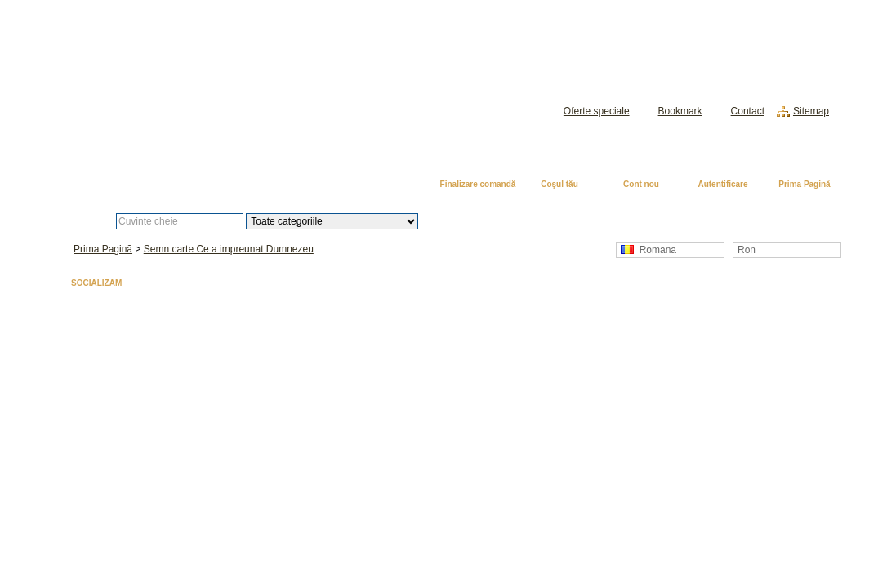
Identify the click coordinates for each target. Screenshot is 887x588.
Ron (747, 250)
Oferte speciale (597, 111)
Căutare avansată (503, 221)
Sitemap (811, 111)
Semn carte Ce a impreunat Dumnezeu (229, 249)
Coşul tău (559, 184)
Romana (649, 250)
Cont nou (641, 184)
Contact (748, 111)
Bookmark (680, 111)
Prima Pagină (804, 184)
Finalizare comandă (478, 184)
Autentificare (722, 184)
